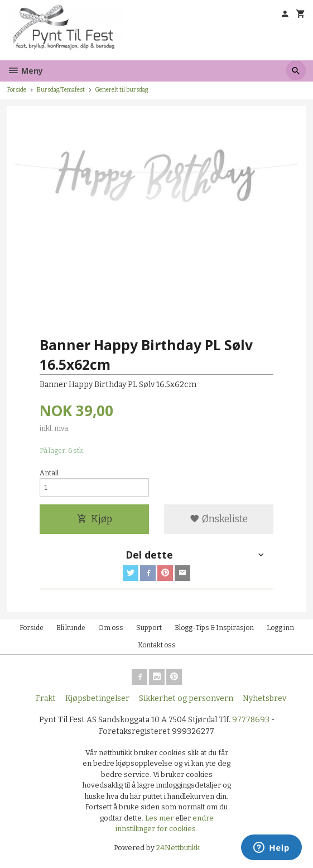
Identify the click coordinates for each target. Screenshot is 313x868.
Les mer (160, 818)
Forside (17, 90)
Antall (49, 473)
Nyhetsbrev (264, 698)
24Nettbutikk (178, 848)
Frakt (46, 698)
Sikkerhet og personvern (186, 698)
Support (149, 628)
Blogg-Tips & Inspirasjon (214, 628)
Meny (25, 71)
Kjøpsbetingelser (97, 698)
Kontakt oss (157, 645)
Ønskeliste (219, 519)
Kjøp (95, 519)
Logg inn (280, 628)
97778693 (251, 720)
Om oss (111, 628)
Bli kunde (71, 628)
